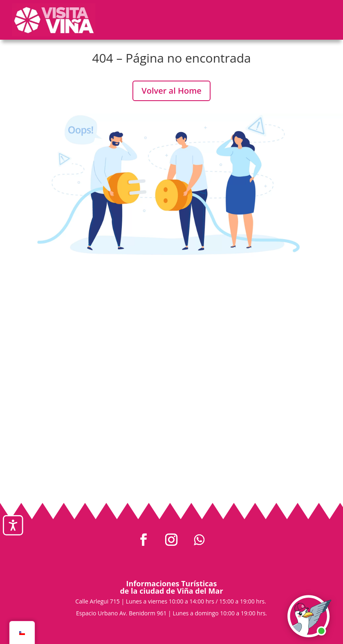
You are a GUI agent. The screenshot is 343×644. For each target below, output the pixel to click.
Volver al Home (171, 91)
